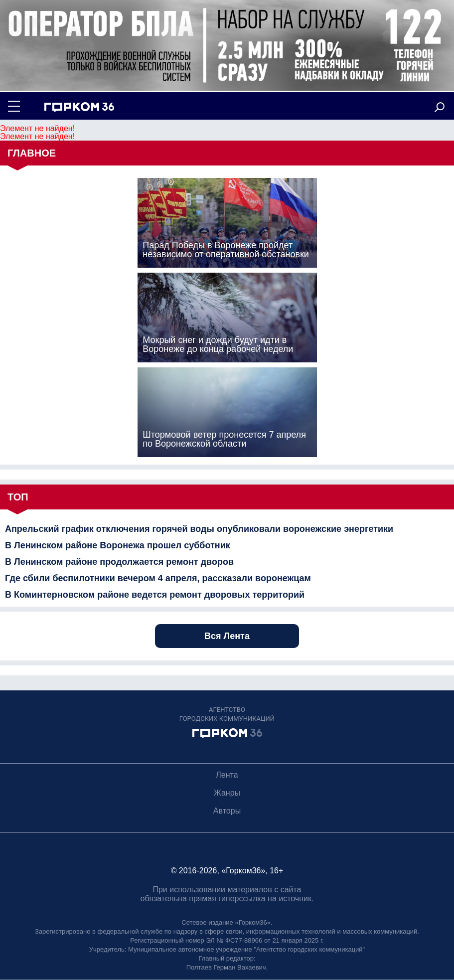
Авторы (227, 811)
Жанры (227, 793)
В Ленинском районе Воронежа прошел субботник (118, 545)
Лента (227, 775)
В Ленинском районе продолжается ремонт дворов (119, 562)
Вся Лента (227, 636)
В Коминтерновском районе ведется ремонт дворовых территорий (155, 595)
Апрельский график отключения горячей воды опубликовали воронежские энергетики (199, 529)
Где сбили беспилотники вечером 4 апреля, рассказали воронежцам (158, 578)
